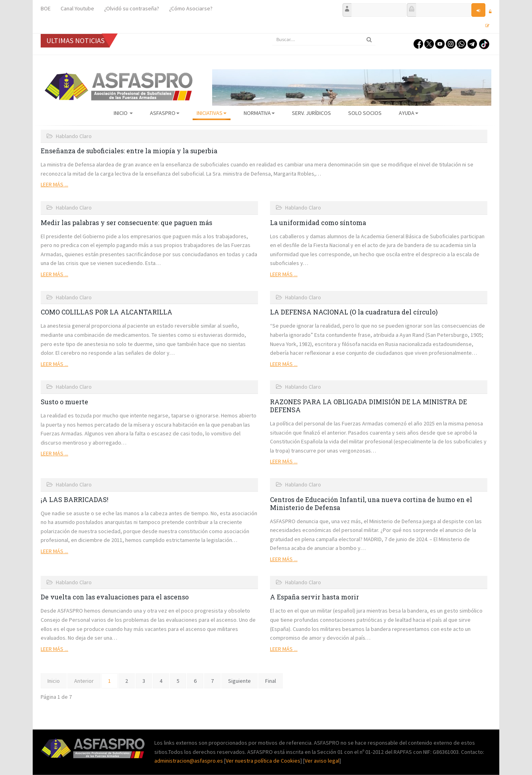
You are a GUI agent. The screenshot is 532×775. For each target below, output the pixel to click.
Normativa (259, 113)
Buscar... (272, 34)
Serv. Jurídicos (311, 113)
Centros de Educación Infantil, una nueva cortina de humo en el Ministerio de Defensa (371, 503)
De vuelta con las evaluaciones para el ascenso (115, 597)
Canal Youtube (77, 8)
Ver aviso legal (322, 761)
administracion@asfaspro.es (189, 761)
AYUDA (409, 113)
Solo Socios (365, 113)
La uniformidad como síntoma (318, 222)
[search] (324, 40)
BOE (46, 8)
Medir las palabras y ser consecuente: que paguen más (126, 222)
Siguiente (239, 681)
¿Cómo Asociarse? (191, 8)
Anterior (84, 681)
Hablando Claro (74, 136)
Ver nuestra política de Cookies (263, 761)
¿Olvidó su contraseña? (132, 8)
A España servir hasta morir (314, 597)
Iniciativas (212, 113)
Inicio (123, 113)
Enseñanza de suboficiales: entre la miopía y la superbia (129, 151)
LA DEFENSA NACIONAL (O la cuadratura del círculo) (354, 312)
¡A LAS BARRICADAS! (75, 499)
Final (271, 681)
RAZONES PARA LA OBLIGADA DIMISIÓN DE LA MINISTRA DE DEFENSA (368, 406)
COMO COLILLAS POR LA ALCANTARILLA (106, 312)
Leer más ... (54, 184)
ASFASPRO (165, 113)
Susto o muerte (64, 402)
